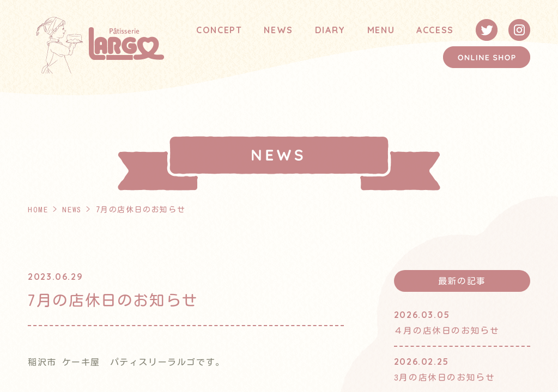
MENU (381, 30)
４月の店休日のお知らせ (447, 330)
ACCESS (435, 30)
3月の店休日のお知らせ (445, 377)
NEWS (278, 30)
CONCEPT (219, 30)
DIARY (330, 30)
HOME (38, 210)
